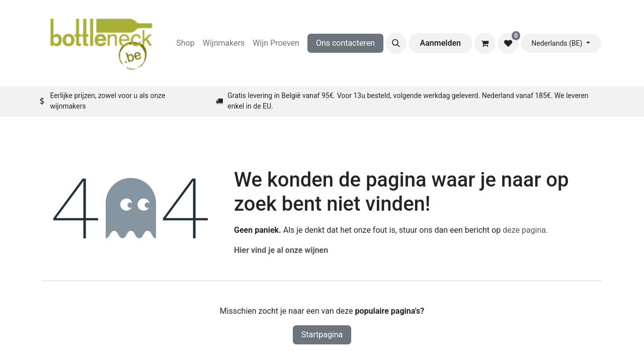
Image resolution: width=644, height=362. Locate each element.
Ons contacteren (345, 43)
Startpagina (322, 335)
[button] (396, 43)
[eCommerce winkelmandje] (485, 43)
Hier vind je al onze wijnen (281, 250)
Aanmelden (440, 43)
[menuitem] (185, 43)
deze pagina (524, 230)
